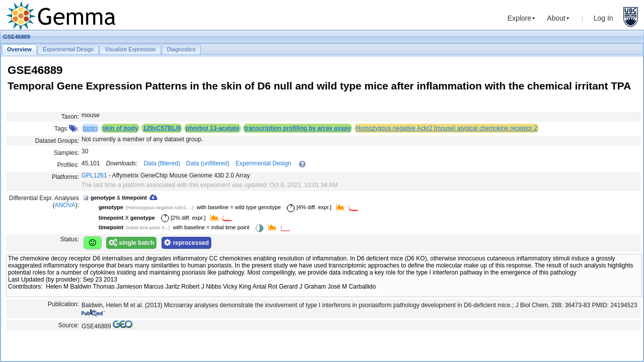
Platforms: (65, 177)
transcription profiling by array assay (298, 128)
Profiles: (68, 165)
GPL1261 (94, 175)
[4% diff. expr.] (307, 207)
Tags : (67, 129)
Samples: (66, 153)
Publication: (63, 304)
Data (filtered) (162, 163)
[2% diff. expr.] (182, 218)
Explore (519, 18)
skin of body (120, 128)
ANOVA (65, 205)
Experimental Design (263, 163)
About (556, 18)
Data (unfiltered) (208, 163)
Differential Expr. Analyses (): (44, 202)
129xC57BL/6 (162, 128)
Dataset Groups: (57, 141)
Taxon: (70, 117)
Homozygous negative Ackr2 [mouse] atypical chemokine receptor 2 (447, 128)
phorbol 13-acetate (213, 128)
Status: (70, 239)
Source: (69, 325)
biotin (90, 128)
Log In (603, 18)
